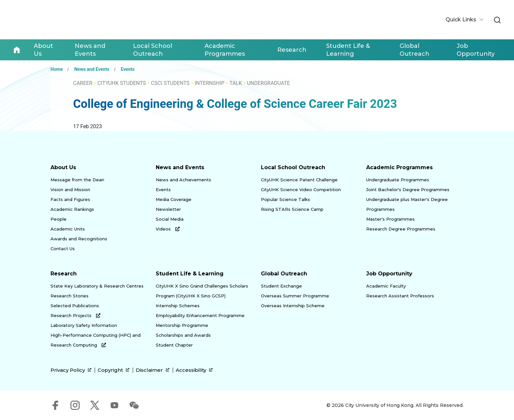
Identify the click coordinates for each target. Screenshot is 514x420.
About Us (63, 167)
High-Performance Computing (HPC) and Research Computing (96, 340)
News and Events (92, 69)
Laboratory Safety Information (84, 325)
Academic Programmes (399, 167)
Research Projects (75, 315)
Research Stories (69, 296)
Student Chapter (174, 345)
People (59, 219)
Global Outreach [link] (415, 50)
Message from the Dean (77, 180)
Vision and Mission (70, 190)
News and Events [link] (90, 50)
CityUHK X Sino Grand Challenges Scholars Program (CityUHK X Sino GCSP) (202, 291)
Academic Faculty (386, 286)
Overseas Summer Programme (295, 296)
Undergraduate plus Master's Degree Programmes (407, 204)
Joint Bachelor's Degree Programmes (408, 190)
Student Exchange (281, 286)
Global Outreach (284, 274)
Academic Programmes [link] (225, 50)
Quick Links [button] (462, 20)
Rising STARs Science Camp (292, 209)
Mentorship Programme (182, 325)
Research (64, 274)
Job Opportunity (389, 274)
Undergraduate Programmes (398, 180)
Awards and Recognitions (79, 239)
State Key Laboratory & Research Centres (97, 286)
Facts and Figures (70, 199)
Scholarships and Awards (183, 335)
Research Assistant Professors (400, 296)
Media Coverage (174, 199)
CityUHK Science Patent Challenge (299, 180)
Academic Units (68, 229)
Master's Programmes (390, 219)
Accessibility (194, 370)
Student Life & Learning (190, 274)
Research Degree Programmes (401, 229)
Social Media (170, 219)
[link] (497, 20)
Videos (168, 229)
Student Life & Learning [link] (348, 50)
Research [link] (292, 50)
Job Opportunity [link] (476, 50)
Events (128, 69)
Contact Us (63, 249)
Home (17, 50)
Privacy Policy (71, 370)
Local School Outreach (293, 167)
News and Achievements (183, 180)
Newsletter (168, 209)
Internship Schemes (178, 306)
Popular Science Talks (286, 199)
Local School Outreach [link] (153, 50)
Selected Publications (75, 306)
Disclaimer (153, 370)
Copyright (114, 370)
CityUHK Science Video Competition (301, 190)
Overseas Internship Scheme (293, 306)
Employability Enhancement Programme (200, 315)
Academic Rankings (72, 209)
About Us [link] (43, 50)
